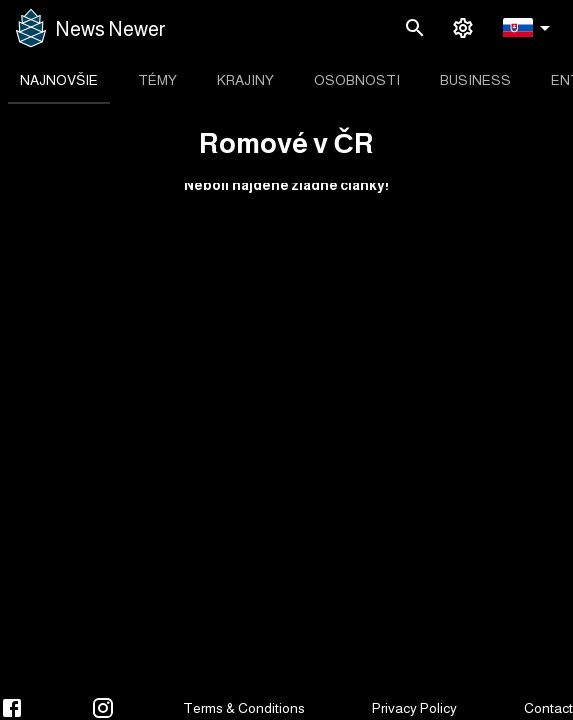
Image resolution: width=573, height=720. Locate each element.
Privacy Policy (414, 708)
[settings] (463, 28)
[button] (530, 28)
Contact (548, 708)
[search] (415, 28)
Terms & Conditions (244, 708)
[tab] (59, 80)
